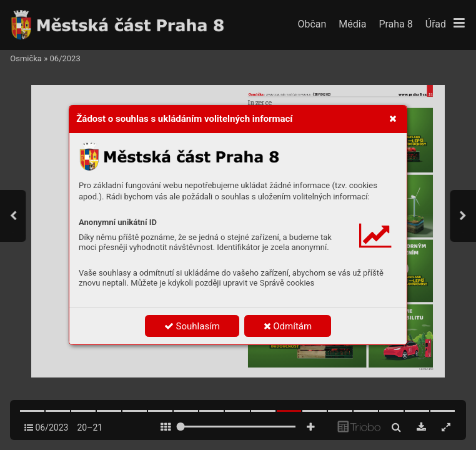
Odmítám (288, 326)
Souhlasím (192, 326)
